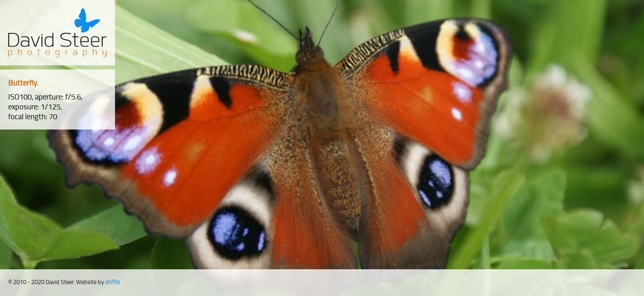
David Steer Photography (57, 33)
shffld (113, 282)
